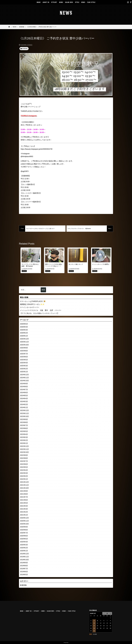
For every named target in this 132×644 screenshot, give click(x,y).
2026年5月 (24, 324)
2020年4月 (24, 542)
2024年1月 (24, 407)
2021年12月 (24, 482)
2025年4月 (24, 363)
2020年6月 (24, 536)
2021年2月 (24, 512)
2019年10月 (24, 560)
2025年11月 (24, 342)
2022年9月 (24, 455)
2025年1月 (24, 372)
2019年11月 (24, 557)
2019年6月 (24, 572)
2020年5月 (24, 539)
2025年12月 (24, 339)
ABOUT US (46, 2)
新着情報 (23, 585)
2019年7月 (24, 569)
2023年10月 (24, 416)
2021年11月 (24, 485)
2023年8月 (24, 422)
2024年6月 (24, 393)
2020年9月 (24, 527)
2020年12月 (24, 518)
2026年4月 (24, 327)
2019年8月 (24, 566)
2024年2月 (24, 404)
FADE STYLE (91, 2)
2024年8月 (24, 387)
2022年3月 (24, 473)
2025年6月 (24, 357)
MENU (61, 2)
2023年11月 (24, 413)
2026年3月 (24, 330)
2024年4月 (24, 399)
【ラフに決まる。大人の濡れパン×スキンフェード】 (39, 313)
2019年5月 (24, 575)
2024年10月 (24, 381)
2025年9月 (24, 348)
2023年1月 (24, 443)
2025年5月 (24, 360)
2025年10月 (24, 345)
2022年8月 (24, 458)
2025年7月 (24, 354)
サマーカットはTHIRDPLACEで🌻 (33, 301)
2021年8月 (24, 494)
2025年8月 (24, 351)
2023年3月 (24, 437)
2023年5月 (24, 431)
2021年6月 (24, 500)
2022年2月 (24, 476)
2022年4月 (24, 470)
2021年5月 (24, 503)
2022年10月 (24, 452)
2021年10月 (24, 488)
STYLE (77, 2)
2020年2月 (24, 548)
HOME (39, 2)
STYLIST (54, 2)
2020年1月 (24, 551)
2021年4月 (24, 506)
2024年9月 (24, 384)
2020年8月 (24, 530)
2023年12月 (24, 410)
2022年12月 (24, 446)
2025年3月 (24, 366)
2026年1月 (24, 336)
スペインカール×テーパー (30, 307)
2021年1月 (24, 515)
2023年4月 (24, 434)
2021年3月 (24, 509)
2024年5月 (24, 396)
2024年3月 (24, 401)
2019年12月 (24, 554)
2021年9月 (24, 491)
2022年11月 (24, 449)
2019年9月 (24, 563)
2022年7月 (24, 461)
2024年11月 (24, 378)
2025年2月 (24, 369)
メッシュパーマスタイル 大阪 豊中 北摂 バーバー (41, 310)
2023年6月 (24, 428)
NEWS (83, 2)
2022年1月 (24, 479)
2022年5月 (24, 467)
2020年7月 (24, 533)
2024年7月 (24, 390)
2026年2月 (24, 333)
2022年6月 (24, 464)
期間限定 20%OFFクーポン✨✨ (32, 304)
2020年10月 (24, 524)
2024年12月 (24, 375)
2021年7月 (24, 497)
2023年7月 (24, 425)
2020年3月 (24, 545)
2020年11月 (24, 521)
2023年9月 (24, 419)
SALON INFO (69, 2)
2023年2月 (24, 440)
